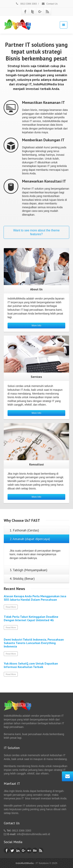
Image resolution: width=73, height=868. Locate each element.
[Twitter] (33, 12)
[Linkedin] (18, 851)
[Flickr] (29, 851)
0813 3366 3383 (26, 4)
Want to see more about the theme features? (36, 232)
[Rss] (47, 12)
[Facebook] (25, 12)
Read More (11, 607)
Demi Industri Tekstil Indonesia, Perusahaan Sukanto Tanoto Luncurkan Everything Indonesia (34, 643)
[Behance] (35, 851)
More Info (36, 326)
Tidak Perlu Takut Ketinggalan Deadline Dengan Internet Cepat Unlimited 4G (31, 618)
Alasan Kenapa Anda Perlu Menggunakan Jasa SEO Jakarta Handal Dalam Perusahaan (35, 598)
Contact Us (50, 4)
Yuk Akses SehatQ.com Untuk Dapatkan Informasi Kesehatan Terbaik (31, 665)
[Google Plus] (40, 12)
